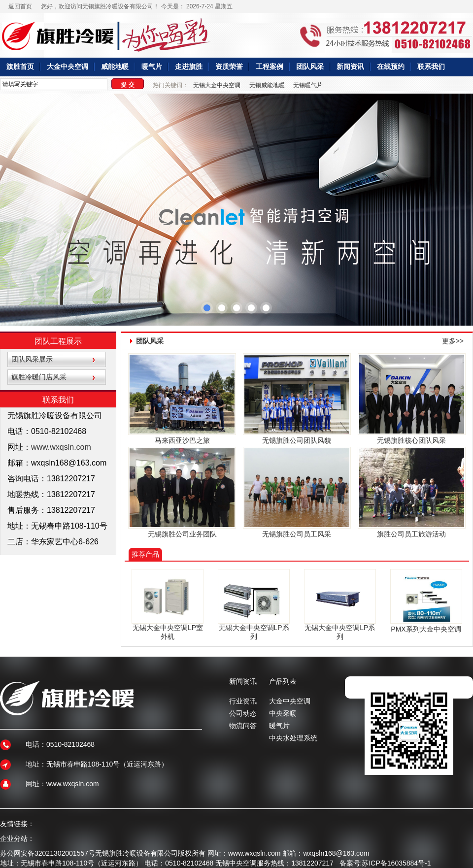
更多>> (453, 341)
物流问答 (243, 726)
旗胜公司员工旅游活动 (411, 534)
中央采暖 (283, 713)
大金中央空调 (68, 67)
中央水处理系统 (293, 738)
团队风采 (310, 67)
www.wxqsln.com (61, 447)
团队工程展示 (58, 341)
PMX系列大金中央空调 (426, 629)
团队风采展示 (32, 359)
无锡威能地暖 (267, 85)
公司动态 (243, 713)
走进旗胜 (189, 67)
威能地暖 (115, 67)
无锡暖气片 (308, 85)
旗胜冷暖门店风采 (39, 377)
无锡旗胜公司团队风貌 (297, 440)
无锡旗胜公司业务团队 (182, 534)
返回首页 (20, 6)
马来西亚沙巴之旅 (182, 440)
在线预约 (391, 67)
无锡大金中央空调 (217, 85)
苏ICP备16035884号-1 (396, 863)
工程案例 (270, 67)
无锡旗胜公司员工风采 (297, 534)
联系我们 (431, 67)
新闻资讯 (350, 67)
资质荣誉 (229, 67)
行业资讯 (243, 701)
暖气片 (152, 67)
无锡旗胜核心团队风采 (411, 440)
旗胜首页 (20, 67)
